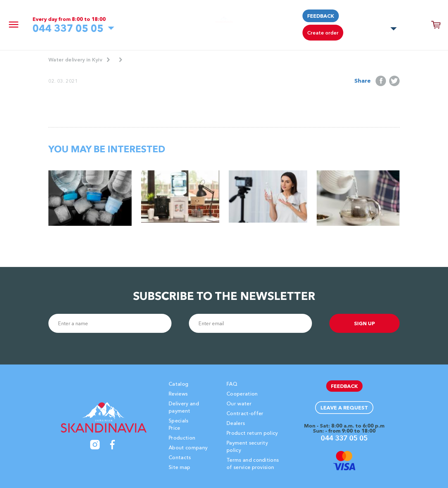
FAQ (232, 384)
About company (188, 447)
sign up (364, 323)
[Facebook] (113, 445)
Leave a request (344, 408)
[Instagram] (95, 445)
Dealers (236, 423)
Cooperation (242, 394)
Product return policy (252, 433)
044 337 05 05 (68, 28)
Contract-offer (245, 413)
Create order (323, 33)
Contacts (180, 457)
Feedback (321, 16)
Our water (239, 403)
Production (182, 438)
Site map (180, 467)
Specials (179, 421)
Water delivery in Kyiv (75, 60)
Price (174, 428)
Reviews (178, 394)
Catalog (178, 384)
